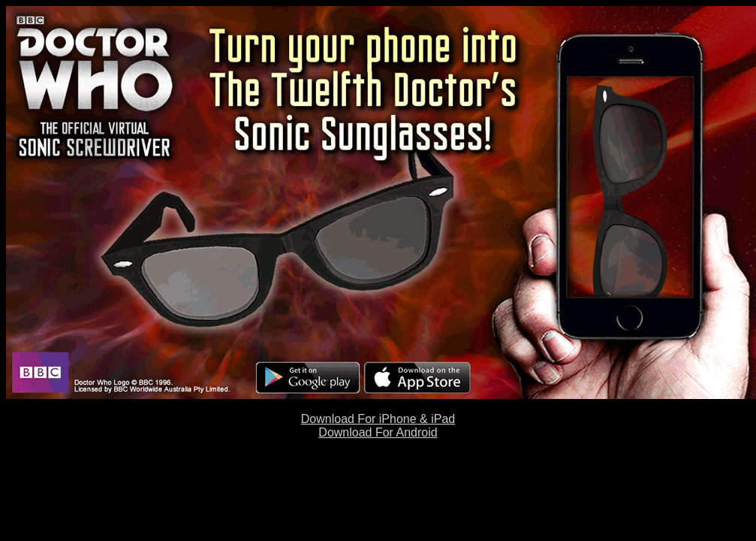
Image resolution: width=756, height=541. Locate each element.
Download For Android (378, 432)
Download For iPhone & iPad (378, 419)
